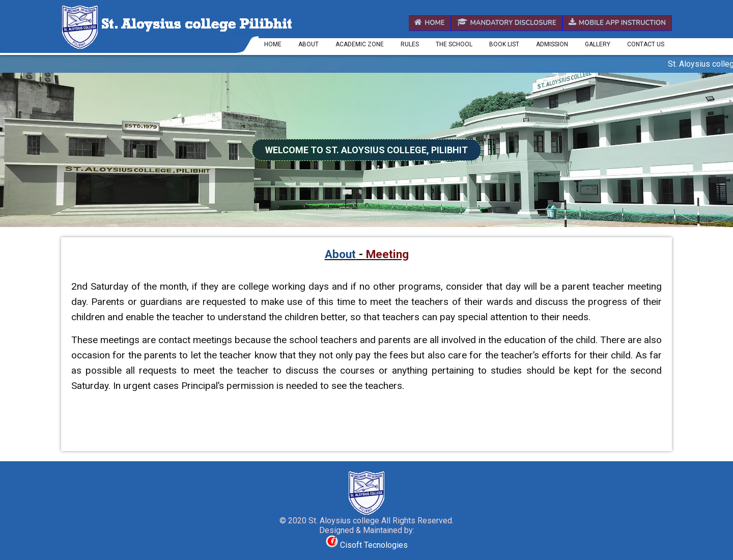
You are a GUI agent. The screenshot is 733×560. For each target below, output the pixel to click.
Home (429, 23)
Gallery (598, 44)
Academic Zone (360, 44)
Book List (504, 44)
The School (454, 44)
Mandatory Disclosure (507, 23)
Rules (410, 44)
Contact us (646, 44)
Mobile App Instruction (617, 23)
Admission (552, 44)
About (308, 44)
